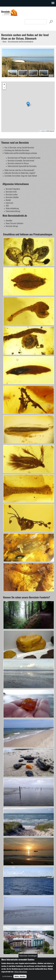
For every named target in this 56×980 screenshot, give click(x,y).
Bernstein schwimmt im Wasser (18, 163)
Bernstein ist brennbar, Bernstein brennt (21, 160)
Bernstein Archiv (11, 192)
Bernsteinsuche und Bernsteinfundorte (21, 42)
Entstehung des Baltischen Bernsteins (17, 150)
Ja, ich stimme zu (7, 976)
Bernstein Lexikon (12, 194)
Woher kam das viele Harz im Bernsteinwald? (19, 170)
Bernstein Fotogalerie (13, 189)
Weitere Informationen (21, 972)
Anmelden (9, 220)
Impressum (9, 203)
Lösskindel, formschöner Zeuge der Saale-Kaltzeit (21, 176)
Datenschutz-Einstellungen (28, 956)
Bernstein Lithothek (12, 197)
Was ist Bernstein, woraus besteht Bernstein (19, 147)
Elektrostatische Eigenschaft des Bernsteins (22, 166)
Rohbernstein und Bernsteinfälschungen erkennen (21, 153)
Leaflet (43, 131)
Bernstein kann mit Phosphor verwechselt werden (24, 158)
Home (4, 42)
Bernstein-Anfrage (12, 226)
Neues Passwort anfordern (15, 223)
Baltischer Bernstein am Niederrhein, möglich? (20, 173)
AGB (7, 205)
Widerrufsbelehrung (12, 208)
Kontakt (8, 200)
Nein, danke (20, 976)
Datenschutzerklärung (13, 211)
